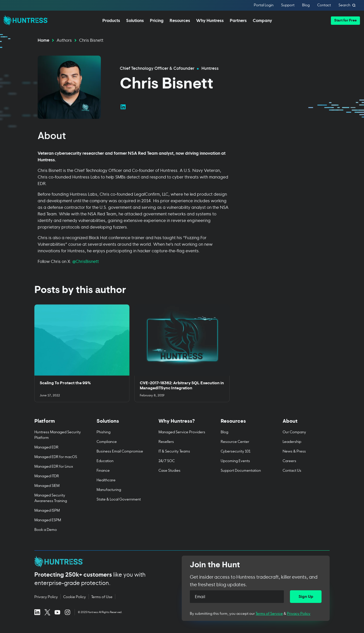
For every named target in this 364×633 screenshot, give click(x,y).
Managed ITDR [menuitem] (47, 476)
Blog (306, 5)
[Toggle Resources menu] (244, 424)
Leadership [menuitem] (292, 441)
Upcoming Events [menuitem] (235, 460)
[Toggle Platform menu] (58, 424)
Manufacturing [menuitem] (109, 489)
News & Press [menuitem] (294, 451)
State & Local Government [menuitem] (119, 499)
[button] (345, 21)
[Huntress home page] (102, 562)
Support (288, 5)
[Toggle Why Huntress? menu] (182, 424)
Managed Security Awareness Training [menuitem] (51, 498)
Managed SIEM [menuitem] (47, 485)
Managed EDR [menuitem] (46, 447)
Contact (324, 5)
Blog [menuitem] (224, 432)
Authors (64, 40)
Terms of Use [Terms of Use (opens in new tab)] (102, 597)
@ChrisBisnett (86, 261)
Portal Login (264, 5)
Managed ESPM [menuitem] (48, 520)
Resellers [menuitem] (166, 441)
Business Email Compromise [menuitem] (120, 451)
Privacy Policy (299, 613)
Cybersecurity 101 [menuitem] (236, 451)
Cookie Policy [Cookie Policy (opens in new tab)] (75, 597)
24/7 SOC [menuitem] (167, 460)
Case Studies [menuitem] (169, 470)
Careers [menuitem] (289, 460)
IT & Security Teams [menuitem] (174, 451)
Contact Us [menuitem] (292, 470)
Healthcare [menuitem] (106, 480)
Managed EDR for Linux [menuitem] (54, 466)
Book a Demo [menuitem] (46, 529)
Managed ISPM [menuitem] (47, 510)
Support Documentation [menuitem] (241, 470)
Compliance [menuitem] (107, 441)
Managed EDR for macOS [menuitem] (56, 456)
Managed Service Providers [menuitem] (182, 432)
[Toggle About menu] (306, 424)
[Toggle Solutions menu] (120, 424)
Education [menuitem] (105, 460)
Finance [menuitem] (103, 470)
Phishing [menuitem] (104, 432)
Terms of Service (269, 613)
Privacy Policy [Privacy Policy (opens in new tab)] (46, 597)
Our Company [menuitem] (294, 432)
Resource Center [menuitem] (235, 441)
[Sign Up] (306, 597)
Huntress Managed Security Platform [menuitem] (58, 434)
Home (43, 40)
